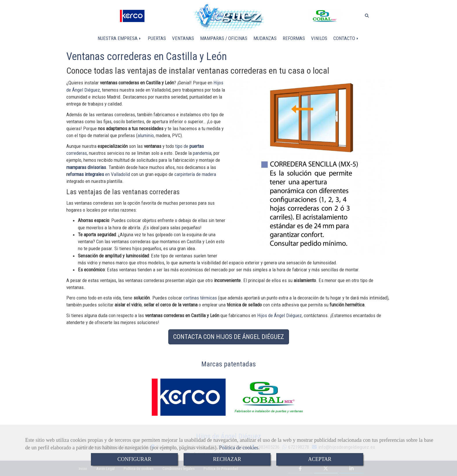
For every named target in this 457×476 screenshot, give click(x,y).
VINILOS (319, 38)
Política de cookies (239, 448)
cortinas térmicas (200, 298)
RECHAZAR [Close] (227, 459)
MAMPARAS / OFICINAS (224, 38)
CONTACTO (346, 38)
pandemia (202, 153)
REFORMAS (294, 38)
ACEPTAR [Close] (320, 459)
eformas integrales (86, 174)
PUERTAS (157, 38)
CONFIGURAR (134, 459)
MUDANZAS (265, 38)
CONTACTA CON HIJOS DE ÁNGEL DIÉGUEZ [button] (229, 337)
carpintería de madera (195, 174)
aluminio (146, 135)
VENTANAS (183, 38)
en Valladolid (117, 174)
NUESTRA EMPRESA (120, 38)
